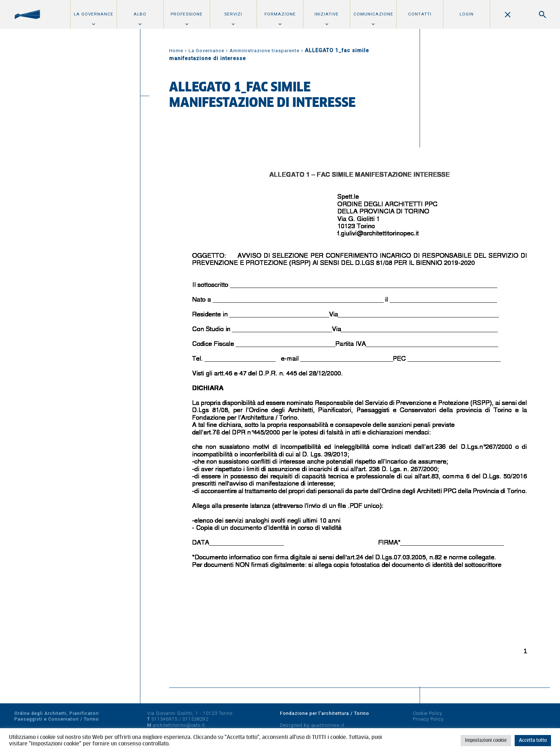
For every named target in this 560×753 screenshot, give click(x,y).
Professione (187, 14)
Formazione (280, 14)
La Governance (94, 14)
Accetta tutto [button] (533, 741)
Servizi (233, 14)
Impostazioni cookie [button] (486, 741)
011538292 (195, 719)
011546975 (164, 719)
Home (176, 51)
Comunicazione (373, 14)
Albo (140, 14)
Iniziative (327, 14)
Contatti (420, 14)
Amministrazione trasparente (265, 51)
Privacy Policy (428, 719)
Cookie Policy (428, 713)
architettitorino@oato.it (179, 725)
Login (467, 14)
